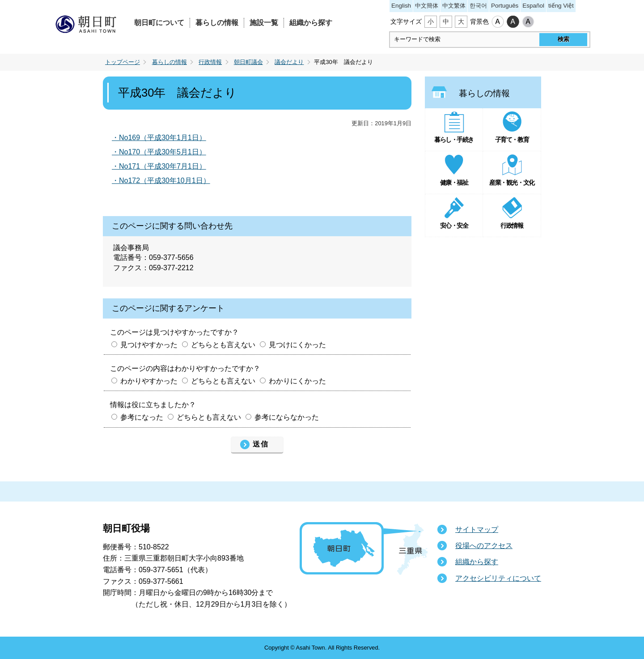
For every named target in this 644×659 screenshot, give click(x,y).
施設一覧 (264, 23)
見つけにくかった (297, 345)
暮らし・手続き (454, 140)
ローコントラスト (528, 22)
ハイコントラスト (513, 22)
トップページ (123, 62)
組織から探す (311, 23)
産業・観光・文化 (512, 183)
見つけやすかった (149, 345)
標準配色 (498, 22)
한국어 (478, 6)
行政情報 (210, 62)
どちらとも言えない (223, 345)
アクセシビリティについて (498, 578)
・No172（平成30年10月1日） (161, 181)
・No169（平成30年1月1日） (159, 138)
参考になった (142, 417)
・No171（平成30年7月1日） (159, 166)
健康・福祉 (454, 183)
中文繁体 (454, 6)
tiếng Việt (561, 6)
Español (533, 6)
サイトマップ (477, 529)
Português (505, 6)
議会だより (289, 62)
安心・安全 (454, 225)
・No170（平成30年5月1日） (159, 152)
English (401, 6)
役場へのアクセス (484, 546)
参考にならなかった (287, 417)
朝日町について (159, 23)
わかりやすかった (149, 381)
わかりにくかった (297, 381)
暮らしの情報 (217, 23)
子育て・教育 (512, 140)
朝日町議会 (248, 62)
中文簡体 (427, 6)
